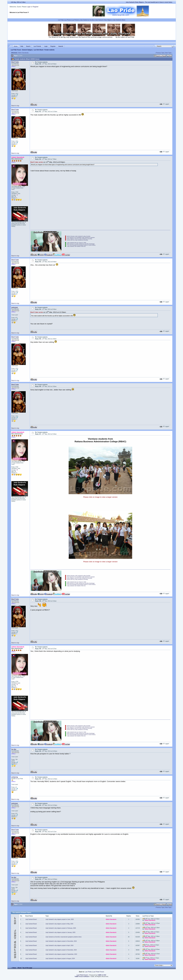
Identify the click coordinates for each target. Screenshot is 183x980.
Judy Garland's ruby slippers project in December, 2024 (61, 941)
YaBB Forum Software (82, 976)
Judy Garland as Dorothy (87, 20)
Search (28, 46)
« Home (14, 968)
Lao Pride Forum (16, 50)
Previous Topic (160, 53)
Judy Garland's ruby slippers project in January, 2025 (60, 932)
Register (36, 7)
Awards (61, 46)
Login (29, 7)
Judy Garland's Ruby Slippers (104, 20)
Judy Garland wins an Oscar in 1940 (77, 243)
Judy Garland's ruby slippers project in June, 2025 (60, 919)
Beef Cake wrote (37, 162)
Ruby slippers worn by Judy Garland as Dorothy (80, 239)
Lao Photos (68, 20)
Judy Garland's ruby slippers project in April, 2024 (59, 945)
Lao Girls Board (39, 50)
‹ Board (19, 968)
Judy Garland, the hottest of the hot (76, 246)
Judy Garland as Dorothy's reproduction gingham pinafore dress (63, 937)
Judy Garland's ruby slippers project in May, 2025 (59, 924)
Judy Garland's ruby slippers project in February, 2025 (61, 928)
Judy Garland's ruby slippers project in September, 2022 (61, 954)
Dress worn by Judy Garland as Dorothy (77, 240)
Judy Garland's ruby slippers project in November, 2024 (61, 950)
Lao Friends (37, 46)
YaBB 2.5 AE (102, 975)
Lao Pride (61, 20)
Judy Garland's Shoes (119, 20)
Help (22, 46)
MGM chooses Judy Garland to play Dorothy (79, 236)
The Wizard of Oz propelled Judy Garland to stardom (81, 238)
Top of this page (27, 968)
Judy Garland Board (31, 919)
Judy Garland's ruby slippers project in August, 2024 (60, 959)
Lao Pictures (75, 20)
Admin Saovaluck (23, 53)
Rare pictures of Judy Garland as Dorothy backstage (81, 244)
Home (16, 46)
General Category (27, 50)
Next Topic (168, 53)
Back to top (15, 106)
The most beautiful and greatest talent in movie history (81, 245)
